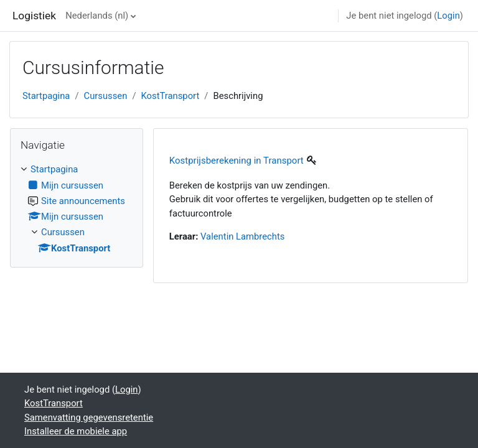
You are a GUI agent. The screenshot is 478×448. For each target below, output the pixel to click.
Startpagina (46, 96)
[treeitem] (77, 208)
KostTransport (171, 96)
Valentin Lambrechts (242, 236)
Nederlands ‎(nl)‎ (97, 16)
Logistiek (34, 16)
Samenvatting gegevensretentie (89, 418)
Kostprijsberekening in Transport (237, 161)
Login (448, 16)
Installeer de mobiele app (76, 431)
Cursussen (106, 96)
